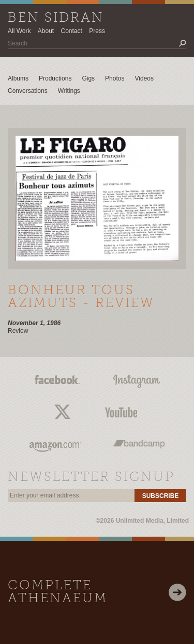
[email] (71, 496)
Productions (55, 78)
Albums (18, 78)
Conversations (28, 91)
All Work (19, 31)
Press (97, 31)
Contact (72, 31)
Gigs (88, 78)
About (46, 31)
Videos (144, 78)
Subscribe (161, 496)
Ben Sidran (56, 18)
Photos (115, 78)
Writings (69, 91)
